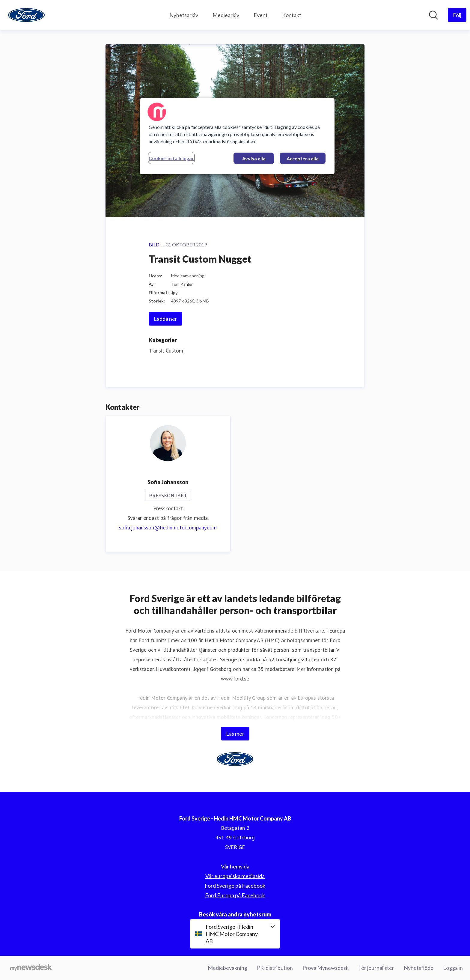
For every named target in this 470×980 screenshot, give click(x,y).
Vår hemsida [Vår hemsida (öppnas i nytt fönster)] (235, 866)
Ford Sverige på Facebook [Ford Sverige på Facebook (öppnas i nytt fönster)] (235, 886)
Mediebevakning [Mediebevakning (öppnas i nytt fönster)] (228, 968)
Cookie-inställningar (171, 158)
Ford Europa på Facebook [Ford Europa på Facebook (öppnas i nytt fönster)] (235, 895)
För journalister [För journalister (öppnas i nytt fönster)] (376, 968)
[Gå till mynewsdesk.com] (31, 968)
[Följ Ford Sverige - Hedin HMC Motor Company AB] (457, 15)
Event (261, 15)
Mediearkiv (226, 15)
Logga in (453, 968)
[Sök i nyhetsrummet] (433, 15)
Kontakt (292, 15)
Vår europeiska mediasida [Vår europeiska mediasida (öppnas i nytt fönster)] (235, 876)
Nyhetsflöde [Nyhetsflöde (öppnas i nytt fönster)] (419, 968)
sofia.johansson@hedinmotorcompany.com (168, 527)
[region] (237, 136)
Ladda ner (165, 319)
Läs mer (235, 734)
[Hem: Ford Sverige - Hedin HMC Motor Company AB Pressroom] (26, 15)
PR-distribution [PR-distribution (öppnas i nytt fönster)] (275, 968)
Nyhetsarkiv (184, 15)
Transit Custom (166, 351)
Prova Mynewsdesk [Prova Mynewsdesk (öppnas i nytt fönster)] (326, 968)
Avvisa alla (254, 158)
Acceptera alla (303, 158)
